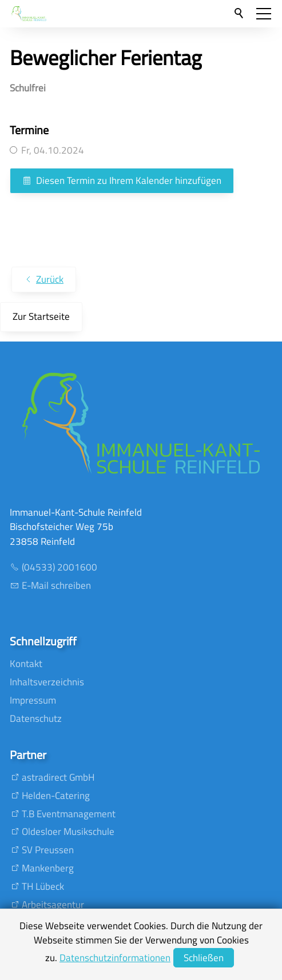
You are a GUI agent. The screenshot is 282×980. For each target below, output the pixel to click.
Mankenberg (48, 868)
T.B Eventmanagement (69, 814)
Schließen (204, 958)
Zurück (50, 279)
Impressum (33, 700)
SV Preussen (48, 850)
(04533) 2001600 (59, 567)
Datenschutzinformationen (115, 958)
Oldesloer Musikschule (68, 832)
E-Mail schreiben (56, 585)
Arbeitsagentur (53, 905)
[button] (264, 14)
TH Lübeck (43, 886)
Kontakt (26, 664)
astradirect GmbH (58, 777)
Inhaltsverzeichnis (47, 682)
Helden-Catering (56, 796)
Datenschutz (36, 718)
